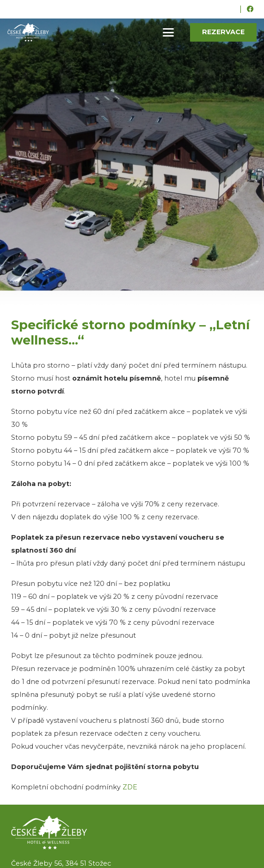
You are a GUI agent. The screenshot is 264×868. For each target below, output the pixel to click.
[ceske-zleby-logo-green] (28, 32)
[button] (168, 32)
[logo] (132, 833)
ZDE (130, 787)
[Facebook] (250, 9)
